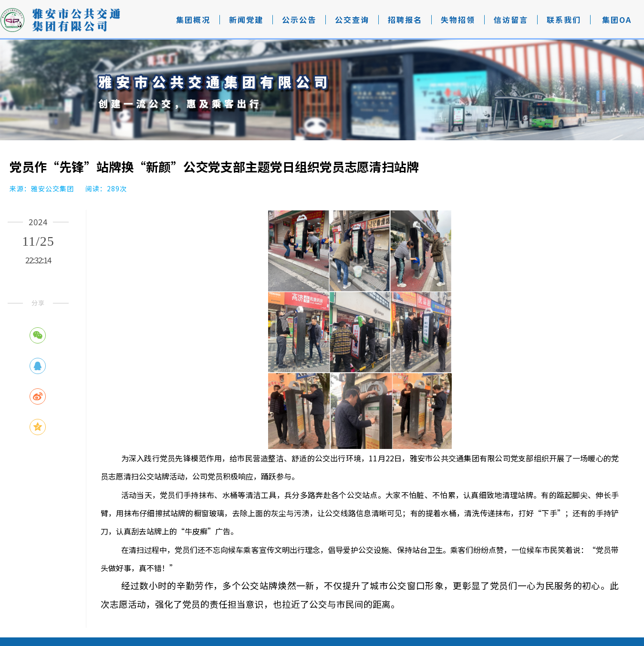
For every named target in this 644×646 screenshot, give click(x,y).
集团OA (617, 20)
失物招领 (458, 20)
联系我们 (564, 20)
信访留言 (511, 20)
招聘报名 (405, 20)
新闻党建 (246, 20)
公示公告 (299, 20)
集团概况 (193, 20)
